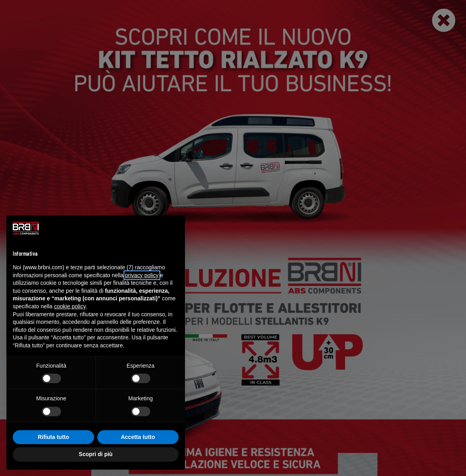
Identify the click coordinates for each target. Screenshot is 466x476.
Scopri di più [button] (96, 454)
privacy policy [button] (142, 275)
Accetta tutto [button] (138, 437)
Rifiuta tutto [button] (54, 437)
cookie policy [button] (70, 306)
